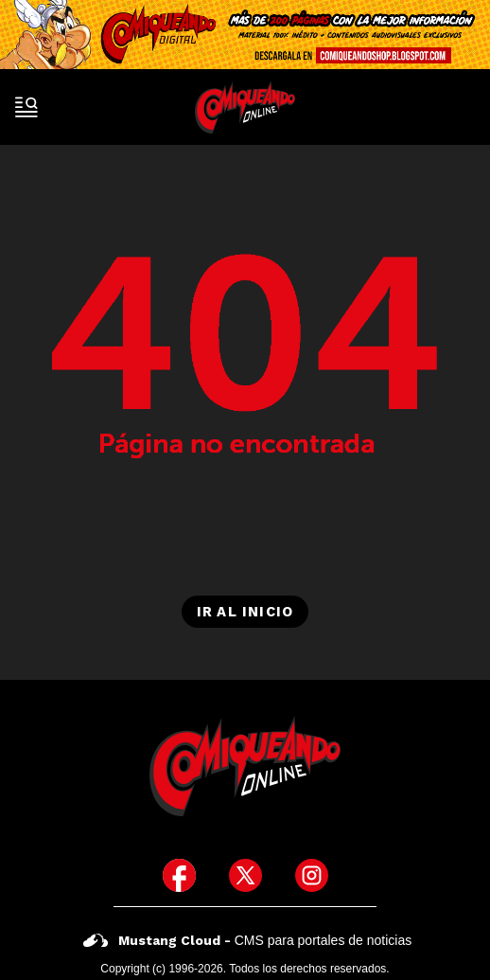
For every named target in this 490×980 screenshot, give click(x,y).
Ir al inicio (245, 612)
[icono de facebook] (179, 875)
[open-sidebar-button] (26, 107)
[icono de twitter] (245, 875)
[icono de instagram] (312, 875)
